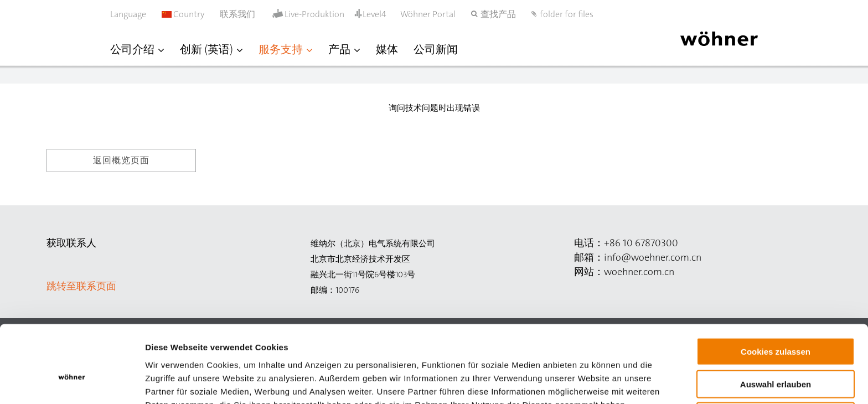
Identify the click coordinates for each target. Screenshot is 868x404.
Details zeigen (589, 382)
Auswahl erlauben (776, 326)
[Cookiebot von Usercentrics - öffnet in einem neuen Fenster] (72, 382)
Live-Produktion (314, 14)
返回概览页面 (121, 160)
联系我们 (237, 14)
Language (128, 14)
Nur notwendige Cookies (776, 358)
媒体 (387, 49)
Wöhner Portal (428, 14)
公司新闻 (436, 49)
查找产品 (498, 14)
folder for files (567, 14)
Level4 (374, 14)
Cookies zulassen (776, 294)
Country (183, 14)
